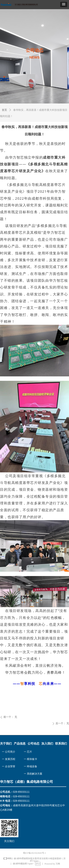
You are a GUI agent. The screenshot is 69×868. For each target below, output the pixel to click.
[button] (64, 4)
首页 (4, 110)
